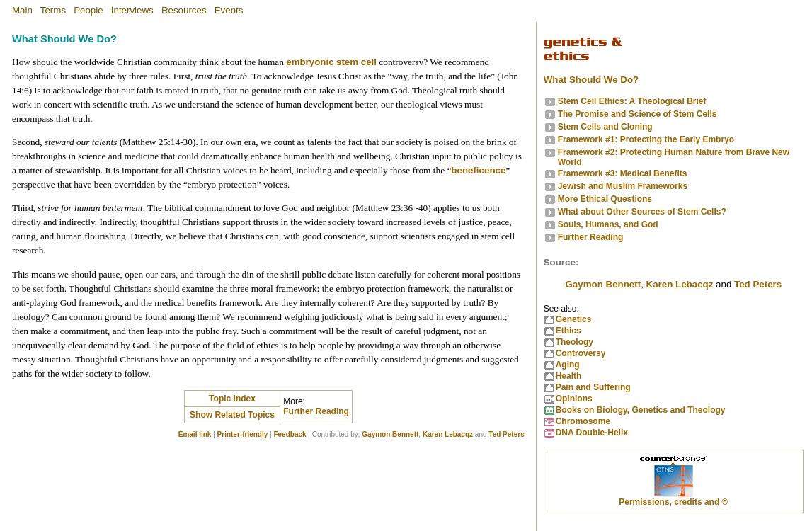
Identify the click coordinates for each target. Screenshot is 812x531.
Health (569, 376)
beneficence (478, 170)
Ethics (568, 331)
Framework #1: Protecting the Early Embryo (646, 139)
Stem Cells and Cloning (605, 127)
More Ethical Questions (605, 199)
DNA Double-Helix (592, 433)
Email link (195, 434)
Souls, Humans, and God (608, 224)
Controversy (581, 353)
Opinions (574, 399)
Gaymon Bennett (390, 434)
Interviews (132, 10)
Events (229, 10)
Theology (574, 342)
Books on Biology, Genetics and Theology (641, 410)
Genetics (574, 319)
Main (22, 10)
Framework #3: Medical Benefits (623, 173)
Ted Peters (506, 434)
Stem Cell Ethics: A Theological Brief (632, 101)
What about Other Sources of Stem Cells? (642, 212)
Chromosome (583, 421)
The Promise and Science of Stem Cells (637, 114)
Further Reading (316, 411)
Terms (53, 10)
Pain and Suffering (593, 387)
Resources (184, 10)
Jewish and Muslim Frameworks (623, 186)
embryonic (310, 62)
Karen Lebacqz (448, 434)
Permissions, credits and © (673, 502)
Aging (568, 365)
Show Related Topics (232, 415)
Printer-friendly (243, 434)
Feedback (290, 434)
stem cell (356, 62)
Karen (680, 284)
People (88, 10)
